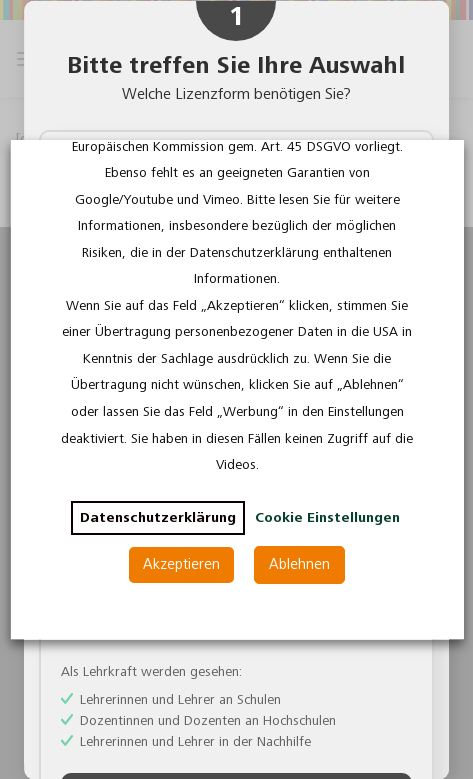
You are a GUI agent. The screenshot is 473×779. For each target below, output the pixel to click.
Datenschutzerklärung (157, 518)
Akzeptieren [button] (181, 564)
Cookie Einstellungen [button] (326, 518)
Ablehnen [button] (299, 564)
